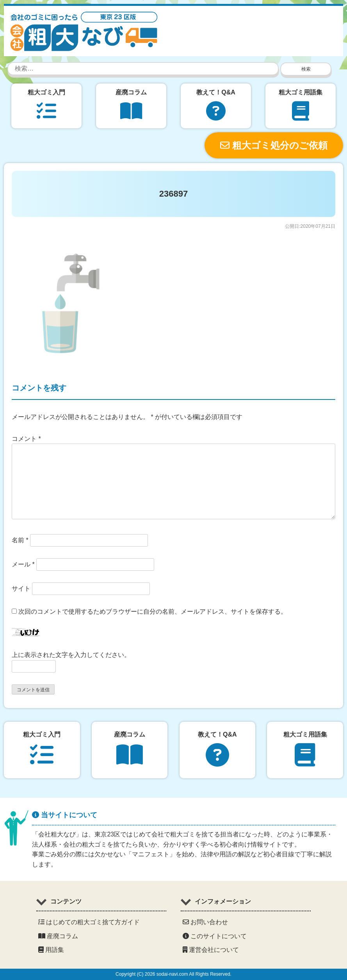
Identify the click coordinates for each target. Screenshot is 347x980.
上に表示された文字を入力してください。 (71, 655)
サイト (21, 589)
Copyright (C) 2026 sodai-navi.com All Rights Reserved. (173, 974)
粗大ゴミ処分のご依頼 (274, 145)
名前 (20, 540)
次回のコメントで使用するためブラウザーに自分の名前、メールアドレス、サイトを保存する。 (153, 612)
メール (23, 564)
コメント (26, 439)
